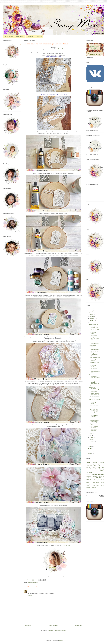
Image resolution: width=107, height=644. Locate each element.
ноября (92, 314)
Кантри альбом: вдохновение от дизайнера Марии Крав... (94, 371)
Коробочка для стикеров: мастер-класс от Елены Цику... (95, 338)
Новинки (89, 471)
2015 (90, 453)
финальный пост (91, 486)
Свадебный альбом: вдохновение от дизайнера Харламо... (94, 416)
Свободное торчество (92, 476)
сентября (92, 318)
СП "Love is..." (94, 479)
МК (29, 582)
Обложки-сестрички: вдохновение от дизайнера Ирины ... (94, 395)
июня (91, 433)
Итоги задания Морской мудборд (94, 343)
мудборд (95, 469)
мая (91, 435)
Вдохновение (92, 462)
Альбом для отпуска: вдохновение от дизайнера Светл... (95, 402)
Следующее (28, 625)
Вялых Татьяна (62, 49)
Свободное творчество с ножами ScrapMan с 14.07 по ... (95, 389)
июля (91, 323)
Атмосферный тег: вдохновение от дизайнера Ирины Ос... (94, 422)
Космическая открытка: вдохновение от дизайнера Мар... (94, 347)
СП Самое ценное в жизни (97, 482)
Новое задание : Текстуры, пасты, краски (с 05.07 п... (95, 411)
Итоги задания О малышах (94, 406)
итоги (96, 466)
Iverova (30, 591)
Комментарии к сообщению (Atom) (58, 630)
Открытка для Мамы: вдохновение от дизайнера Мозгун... (95, 332)
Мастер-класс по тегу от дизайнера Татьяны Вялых (95, 326)
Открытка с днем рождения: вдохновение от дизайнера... (94, 428)
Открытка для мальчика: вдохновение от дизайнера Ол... (94, 383)
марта (91, 440)
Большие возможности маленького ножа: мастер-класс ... (94, 377)
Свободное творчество (98, 475)
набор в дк (101, 469)
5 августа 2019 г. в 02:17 (38, 591)
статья (92, 484)
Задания (89, 466)
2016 (90, 451)
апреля (92, 437)
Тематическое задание (99, 484)
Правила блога (31, 36)
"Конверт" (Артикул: (53, 57)
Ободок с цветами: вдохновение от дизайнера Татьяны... (94, 365)
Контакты (40, 36)
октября (92, 316)
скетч (94, 478)
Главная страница (9, 36)
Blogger (61, 641)
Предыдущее (79, 625)
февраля (92, 442)
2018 (90, 447)
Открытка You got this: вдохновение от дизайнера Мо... (94, 354)
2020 (90, 308)
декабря (92, 312)
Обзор (98, 473)
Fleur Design (94, 487)
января (92, 444)
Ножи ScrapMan (20, 36)
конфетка (94, 467)
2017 (90, 449)
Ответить (30, 595)
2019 (90, 310)
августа (92, 321)
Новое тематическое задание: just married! (95, 359)
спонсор (88, 484)
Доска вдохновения (98, 464)
